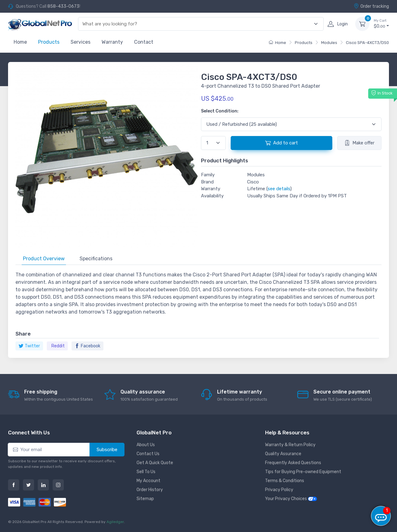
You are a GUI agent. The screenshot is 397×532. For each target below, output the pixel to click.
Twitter (29, 346)
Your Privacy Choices (291, 499)
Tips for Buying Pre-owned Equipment (303, 472)
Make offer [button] (359, 143)
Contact (144, 42)
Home (20, 42)
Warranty (112, 42)
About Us (146, 445)
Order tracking (371, 6)
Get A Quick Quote (155, 463)
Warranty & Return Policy (290, 445)
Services (81, 42)
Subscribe (107, 450)
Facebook (87, 346)
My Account (148, 481)
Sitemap (145, 499)
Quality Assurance (283, 454)
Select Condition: (220, 111)
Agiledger (115, 522)
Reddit (58, 346)
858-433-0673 (63, 6)
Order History (150, 490)
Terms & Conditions (285, 481)
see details (279, 189)
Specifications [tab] (96, 259)
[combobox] (197, 24)
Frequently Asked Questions (293, 463)
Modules (329, 43)
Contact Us (148, 454)
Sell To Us (146, 472)
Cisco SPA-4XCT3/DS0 (367, 43)
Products (49, 42)
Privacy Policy (279, 490)
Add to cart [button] (281, 143)
